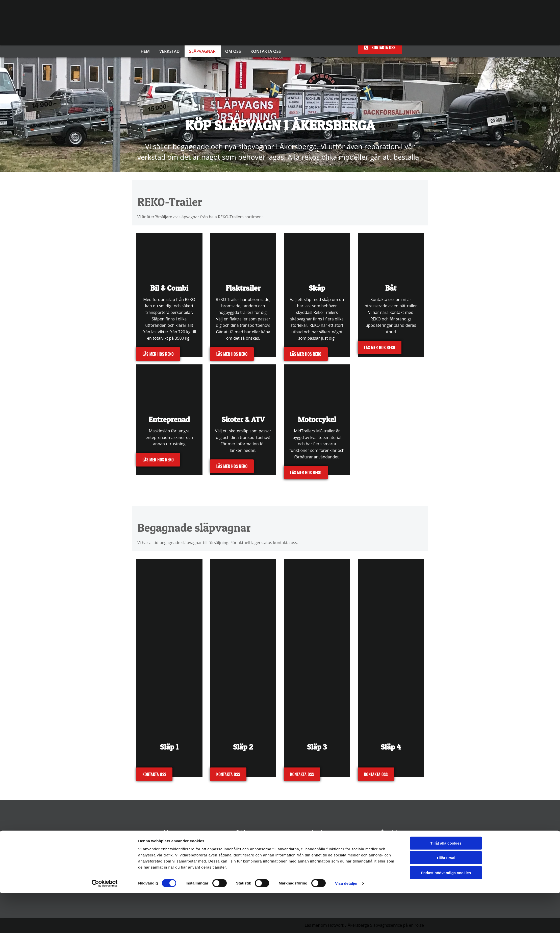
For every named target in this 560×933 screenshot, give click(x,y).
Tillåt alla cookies (446, 883)
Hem (146, 51)
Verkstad (170, 51)
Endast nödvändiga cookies (446, 912)
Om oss (235, 51)
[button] (380, 48)
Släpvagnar (203, 51)
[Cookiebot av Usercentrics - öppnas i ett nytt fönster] (105, 923)
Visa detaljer (346, 923)
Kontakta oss (267, 51)
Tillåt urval (446, 897)
